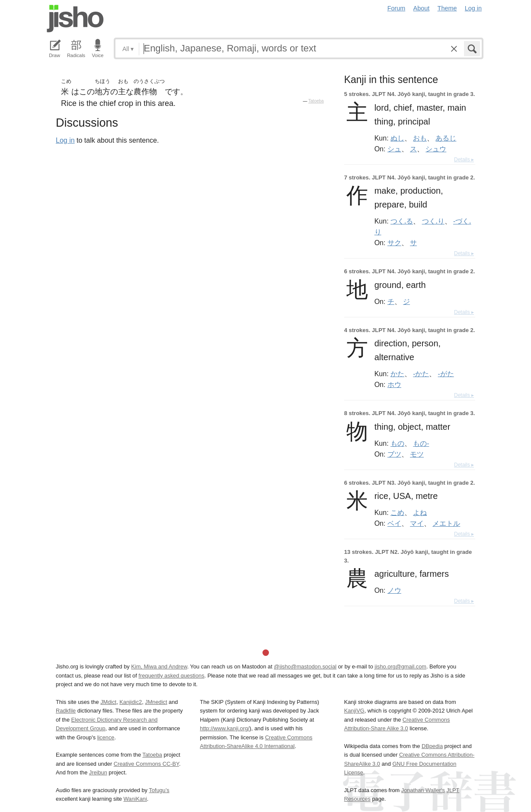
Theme (447, 8)
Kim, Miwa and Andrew (159, 667)
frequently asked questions (171, 676)
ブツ (394, 454)
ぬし (397, 138)
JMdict (108, 702)
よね (420, 512)
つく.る (402, 221)
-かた (421, 374)
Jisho (75, 19)
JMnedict (156, 702)
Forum (397, 8)
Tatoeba (316, 101)
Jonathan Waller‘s (423, 790)
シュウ (436, 149)
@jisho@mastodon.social (305, 667)
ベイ (394, 523)
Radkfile (66, 711)
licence (106, 737)
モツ (417, 454)
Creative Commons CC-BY (146, 764)
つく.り (433, 221)
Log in (473, 8)
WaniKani (135, 799)
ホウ (394, 384)
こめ (397, 512)
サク (394, 243)
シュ (394, 149)
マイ (417, 523)
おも (420, 138)
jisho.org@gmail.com (400, 667)
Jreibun (98, 772)
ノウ (394, 590)
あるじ (446, 138)
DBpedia (432, 746)
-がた (446, 374)
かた (397, 374)
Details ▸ (464, 160)
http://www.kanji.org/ (225, 728)
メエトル (446, 523)
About (422, 8)
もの (397, 443)
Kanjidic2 (131, 702)
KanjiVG (354, 711)
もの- (421, 443)
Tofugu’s (159, 790)
